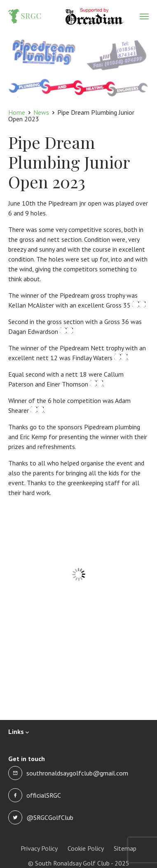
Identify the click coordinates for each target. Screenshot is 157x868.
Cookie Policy (86, 848)
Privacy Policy (39, 848)
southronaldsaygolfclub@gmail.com (77, 773)
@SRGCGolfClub (50, 817)
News (41, 112)
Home (17, 112)
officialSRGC (44, 795)
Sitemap (125, 848)
